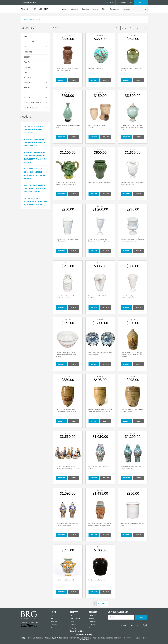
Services (86, 9)
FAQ (72, 615)
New (26, 37)
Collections (29, 42)
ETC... (26, 93)
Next (104, 604)
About (64, 9)
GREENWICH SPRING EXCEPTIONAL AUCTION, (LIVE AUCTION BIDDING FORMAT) (35, 202)
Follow (73, 80)
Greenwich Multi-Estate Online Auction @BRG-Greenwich (34, 130)
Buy (52, 615)
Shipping (73, 628)
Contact (23, 3)
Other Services (75, 619)
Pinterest (92, 622)
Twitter (92, 619)
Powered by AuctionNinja (131, 625)
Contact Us (114, 9)
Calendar (54, 625)
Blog (104, 9)
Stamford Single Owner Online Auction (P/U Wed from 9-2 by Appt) (34, 143)
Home (26, 19)
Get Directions (38, 638)
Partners (73, 625)
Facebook (92, 615)
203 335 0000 (32, 3)
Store (96, 9)
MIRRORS (27, 77)
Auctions (74, 9)
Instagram (93, 625)
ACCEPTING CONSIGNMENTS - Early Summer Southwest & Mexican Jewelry (35, 188)
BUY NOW (61, 80)
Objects (32, 19)
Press (72, 622)
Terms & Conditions (77, 631)
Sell (52, 619)
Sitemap (54, 628)
